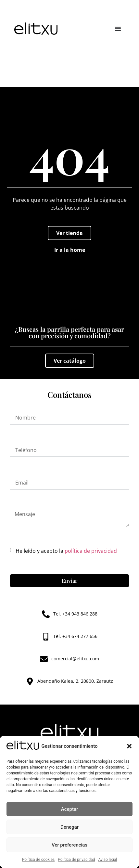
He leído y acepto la (66, 551)
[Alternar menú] (118, 29)
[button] (129, 746)
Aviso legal (107, 860)
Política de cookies (38, 860)
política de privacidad (91, 551)
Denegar (69, 827)
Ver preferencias (69, 845)
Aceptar (70, 809)
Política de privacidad (76, 860)
